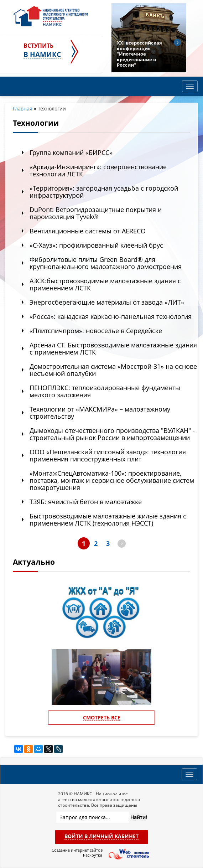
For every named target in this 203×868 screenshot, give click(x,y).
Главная (23, 108)
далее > (122, 544)
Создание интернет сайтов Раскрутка (77, 853)
